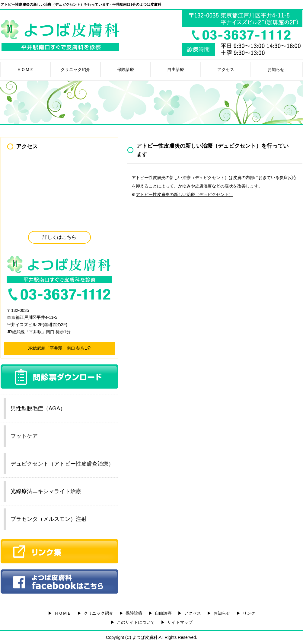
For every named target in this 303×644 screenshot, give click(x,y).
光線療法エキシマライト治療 (46, 491)
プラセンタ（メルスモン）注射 (49, 519)
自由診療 (176, 69)
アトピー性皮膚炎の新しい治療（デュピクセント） (184, 194)
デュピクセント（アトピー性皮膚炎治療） (62, 464)
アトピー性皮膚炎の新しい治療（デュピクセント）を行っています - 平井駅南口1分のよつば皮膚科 (81, 5)
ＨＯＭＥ (25, 69)
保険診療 (126, 69)
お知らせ (276, 69)
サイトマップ (180, 622)
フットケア (24, 436)
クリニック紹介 (75, 69)
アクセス (226, 69)
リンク (249, 613)
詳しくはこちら (59, 237)
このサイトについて (136, 622)
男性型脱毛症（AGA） (38, 409)
